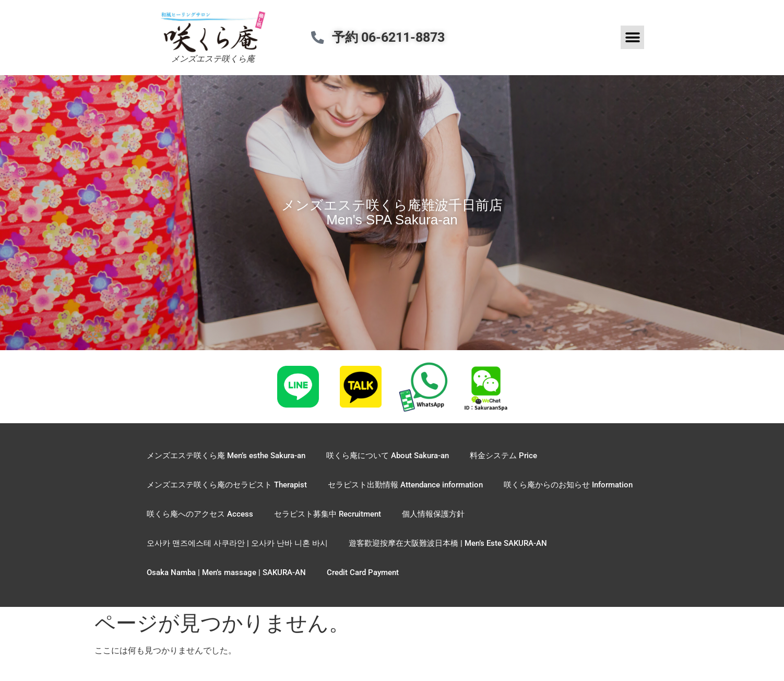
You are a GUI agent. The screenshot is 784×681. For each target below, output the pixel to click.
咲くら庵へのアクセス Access (200, 514)
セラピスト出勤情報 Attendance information (405, 485)
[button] (632, 37)
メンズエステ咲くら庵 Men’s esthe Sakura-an (226, 456)
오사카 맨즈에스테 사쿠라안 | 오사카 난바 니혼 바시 (237, 543)
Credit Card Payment (363, 572)
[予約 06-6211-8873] (320, 37)
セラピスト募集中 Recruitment (328, 514)
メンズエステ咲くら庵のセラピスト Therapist (227, 485)
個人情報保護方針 (433, 514)
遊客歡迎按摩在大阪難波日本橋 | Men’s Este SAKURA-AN (448, 543)
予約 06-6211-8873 (394, 37)
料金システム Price (503, 456)
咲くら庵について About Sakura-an (388, 456)
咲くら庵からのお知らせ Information (568, 485)
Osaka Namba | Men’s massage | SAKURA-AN (226, 572)
